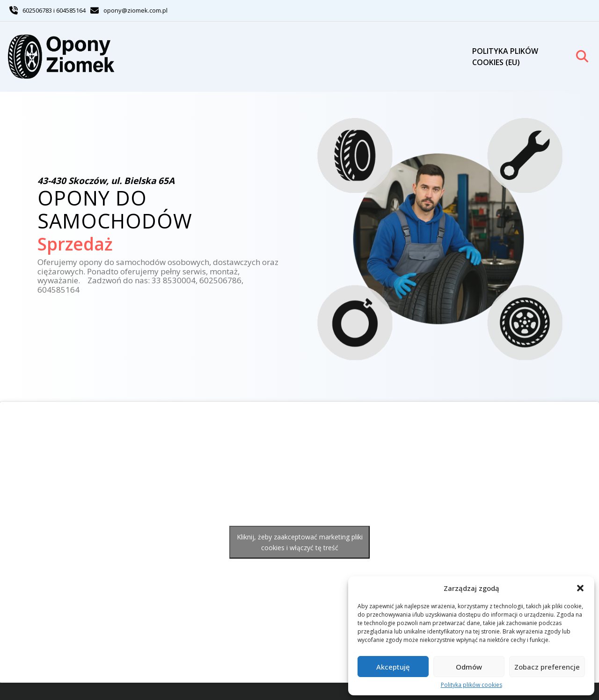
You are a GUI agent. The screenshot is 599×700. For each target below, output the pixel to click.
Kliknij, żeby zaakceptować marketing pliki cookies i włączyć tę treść (300, 542)
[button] (580, 588)
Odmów (469, 667)
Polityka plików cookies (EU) (505, 57)
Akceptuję (393, 667)
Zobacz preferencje (547, 667)
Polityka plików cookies (471, 685)
